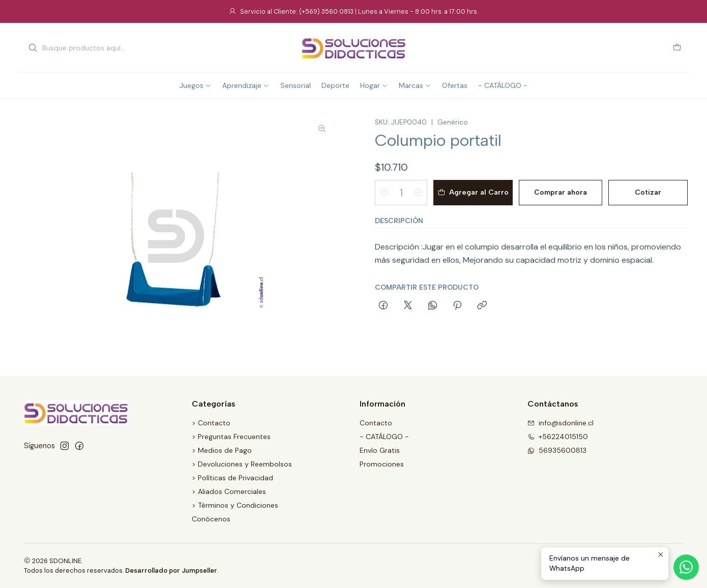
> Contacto (211, 423)
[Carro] (677, 48)
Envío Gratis (380, 450)
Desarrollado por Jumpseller (171, 570)
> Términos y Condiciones (235, 505)
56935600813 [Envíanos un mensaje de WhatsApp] (557, 450)
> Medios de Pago (222, 450)
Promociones (382, 464)
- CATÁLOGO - (384, 437)
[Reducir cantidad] (384, 193)
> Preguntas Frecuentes (231, 437)
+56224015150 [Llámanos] (558, 437)
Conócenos (211, 519)
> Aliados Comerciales (229, 491)
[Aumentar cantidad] (418, 193)
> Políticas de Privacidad (232, 478)
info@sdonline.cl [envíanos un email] (561, 423)
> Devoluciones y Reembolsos (242, 464)
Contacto (376, 423)
